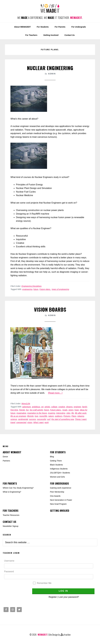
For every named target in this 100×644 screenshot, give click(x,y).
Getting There (56, 461)
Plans (74, 416)
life (73, 413)
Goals (65, 410)
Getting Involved (60, 511)
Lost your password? (69, 597)
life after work (81, 413)
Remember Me (44, 583)
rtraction (65, 635)
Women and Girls (57, 477)
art (42, 407)
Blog (52, 457)
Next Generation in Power (61, 500)
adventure (27, 407)
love (36, 416)
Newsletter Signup (11, 526)
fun (27, 410)
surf (49, 419)
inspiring (52, 413)
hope (77, 410)
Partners (6, 461)
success (33, 419)
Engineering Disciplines (32, 286)
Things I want (81, 419)
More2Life (26, 404)
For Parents (10, 483)
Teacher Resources (11, 515)
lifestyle (30, 416)
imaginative (21, 413)
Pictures (67, 416)
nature (51, 416)
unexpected (21, 422)
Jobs (68, 413)
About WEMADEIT (12, 452)
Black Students (56, 465)
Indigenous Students (59, 469)
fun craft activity (36, 410)
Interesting (61, 413)
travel (13, 422)
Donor (5, 457)
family (85, 407)
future (36, 289)
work (47, 422)
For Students (58, 452)
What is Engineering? (12, 492)
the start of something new (63, 419)
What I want (38, 422)
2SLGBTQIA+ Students (60, 473)
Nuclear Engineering (50, 68)
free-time (14, 410)
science (14, 419)
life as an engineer (18, 416)
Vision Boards (50, 309)
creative (62, 407)
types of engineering (60, 289)
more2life (43, 416)
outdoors (59, 416)
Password (9, 572)
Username (9, 561)
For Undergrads (59, 483)
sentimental (23, 419)
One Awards (55, 496)
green (71, 410)
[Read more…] (55, 393)
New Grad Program (58, 504)
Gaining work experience (61, 488)
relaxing (81, 416)
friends (22, 410)
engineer (77, 407)
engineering (27, 289)
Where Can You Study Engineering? (18, 488)
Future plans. (45, 289)
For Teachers (11, 511)
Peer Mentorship (57, 492)
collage (54, 407)
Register (53, 597)
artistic (47, 407)
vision (30, 422)
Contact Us (9, 522)
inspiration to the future (37, 413)
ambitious (36, 407)
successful (41, 419)
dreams (69, 407)
